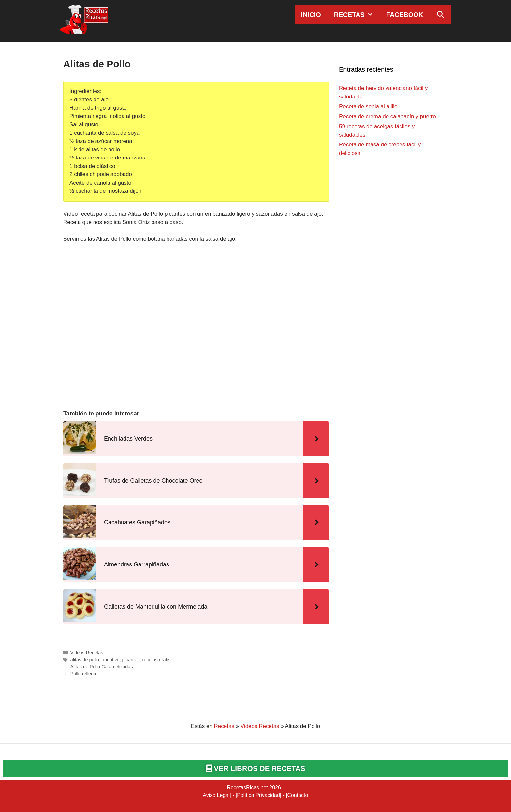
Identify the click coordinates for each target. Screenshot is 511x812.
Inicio (311, 15)
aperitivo (111, 660)
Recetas (357, 15)
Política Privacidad (258, 795)
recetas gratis (156, 660)
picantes (131, 660)
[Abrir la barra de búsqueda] (440, 15)
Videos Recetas (87, 653)
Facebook (405, 15)
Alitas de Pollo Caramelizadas (102, 667)
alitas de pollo (85, 660)
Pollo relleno (83, 674)
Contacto (298, 795)
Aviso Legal (216, 795)
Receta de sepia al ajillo (368, 106)
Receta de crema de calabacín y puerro (387, 117)
